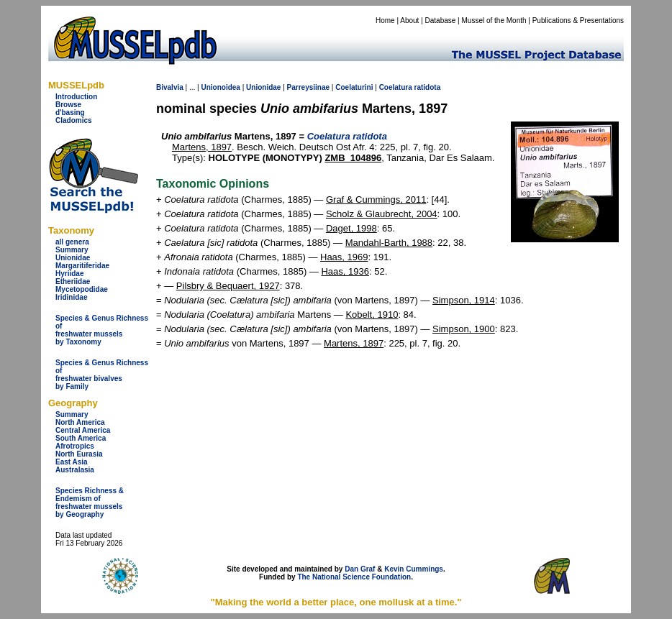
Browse (68, 105)
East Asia (72, 462)
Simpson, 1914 (464, 300)
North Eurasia (79, 454)
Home (385, 20)
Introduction (76, 97)
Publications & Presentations (578, 20)
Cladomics (74, 120)
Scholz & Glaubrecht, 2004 (382, 214)
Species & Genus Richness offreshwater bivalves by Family (102, 375)
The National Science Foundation (354, 577)
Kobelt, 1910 (372, 315)
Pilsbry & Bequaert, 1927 (228, 286)
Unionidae (73, 258)
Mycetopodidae (82, 289)
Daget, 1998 (351, 228)
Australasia (75, 470)
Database (441, 20)
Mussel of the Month (494, 20)
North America (80, 422)
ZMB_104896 (353, 158)
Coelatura (396, 87)
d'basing (70, 113)
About (409, 20)
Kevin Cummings (414, 569)
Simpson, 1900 (464, 329)
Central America (83, 430)
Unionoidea (220, 87)
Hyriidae (69, 274)
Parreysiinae (309, 87)
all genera (72, 242)
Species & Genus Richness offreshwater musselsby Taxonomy (102, 330)
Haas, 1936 (345, 271)
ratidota (428, 87)
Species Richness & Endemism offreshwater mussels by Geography (90, 503)
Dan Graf (360, 569)
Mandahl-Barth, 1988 (389, 243)
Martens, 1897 (202, 147)
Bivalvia (170, 87)
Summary (72, 250)
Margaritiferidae (82, 266)
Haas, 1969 (344, 257)
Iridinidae (71, 297)
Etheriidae (73, 281)
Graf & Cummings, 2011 (376, 200)
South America (81, 438)
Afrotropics (75, 446)
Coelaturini (354, 87)
